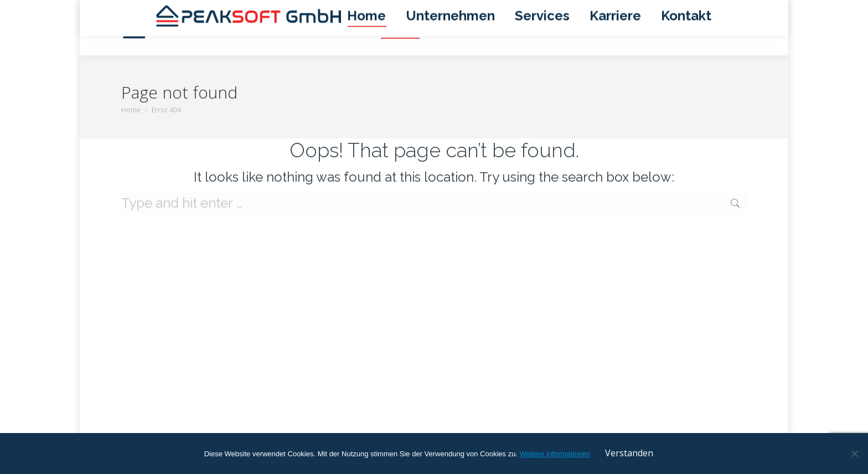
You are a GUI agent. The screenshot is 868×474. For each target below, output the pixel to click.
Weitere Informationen (555, 455)
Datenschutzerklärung (674, 10)
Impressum (604, 10)
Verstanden (630, 454)
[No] (854, 454)
